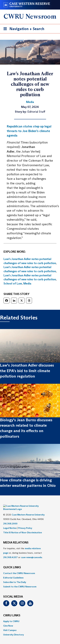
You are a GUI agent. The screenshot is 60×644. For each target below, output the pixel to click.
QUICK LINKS (12, 563)
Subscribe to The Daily (15, 577)
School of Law (13, 283)
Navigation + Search (23, 29)
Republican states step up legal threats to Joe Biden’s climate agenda (29, 131)
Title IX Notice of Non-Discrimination (23, 528)
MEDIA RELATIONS (16, 538)
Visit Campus (10, 625)
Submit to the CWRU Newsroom (20, 582)
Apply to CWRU (11, 616)
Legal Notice (10, 523)
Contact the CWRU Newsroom (19, 568)
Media (27, 283)
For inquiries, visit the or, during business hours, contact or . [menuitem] (23, 548)
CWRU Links (12, 611)
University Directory (14, 630)
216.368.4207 (10, 553)
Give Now (8, 621)
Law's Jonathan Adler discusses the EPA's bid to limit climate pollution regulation (27, 371)
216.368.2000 (10, 519)
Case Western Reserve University (28, 510)
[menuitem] (30, 568)
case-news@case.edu (32, 553)
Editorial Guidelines (13, 573)
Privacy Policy (25, 523)
